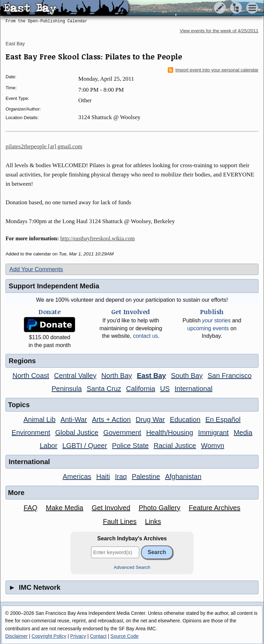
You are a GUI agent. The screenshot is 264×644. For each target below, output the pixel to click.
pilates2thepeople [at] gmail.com (44, 146)
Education (185, 419)
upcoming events (208, 328)
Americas (77, 476)
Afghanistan (183, 476)
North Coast (31, 376)
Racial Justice (175, 446)
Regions (22, 361)
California (141, 389)
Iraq (121, 476)
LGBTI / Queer (85, 446)
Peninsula (67, 389)
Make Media (64, 508)
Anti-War (74, 419)
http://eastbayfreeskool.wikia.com (97, 238)
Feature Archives (214, 508)
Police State (130, 446)
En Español (223, 419)
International (194, 389)
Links (153, 521)
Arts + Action (112, 419)
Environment (31, 433)
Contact (98, 636)
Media (243, 433)
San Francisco (230, 376)
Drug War (150, 419)
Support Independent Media (54, 286)
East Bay (15, 44)
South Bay (187, 376)
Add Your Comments (36, 269)
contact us (146, 336)
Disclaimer (16, 636)
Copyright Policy (49, 636)
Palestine (146, 476)
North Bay (117, 376)
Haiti (103, 476)
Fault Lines (120, 521)
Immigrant (213, 433)
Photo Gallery (159, 508)
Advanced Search (132, 567)
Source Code (124, 636)
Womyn (213, 446)
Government (122, 433)
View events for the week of (219, 31)
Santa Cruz (104, 389)
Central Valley (75, 376)
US (165, 389)
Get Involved (111, 508)
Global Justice (77, 433)
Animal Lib (39, 419)
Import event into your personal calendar (213, 70)
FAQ (31, 508)
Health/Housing (170, 433)
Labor (49, 446)
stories (216, 320)
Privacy (78, 636)
